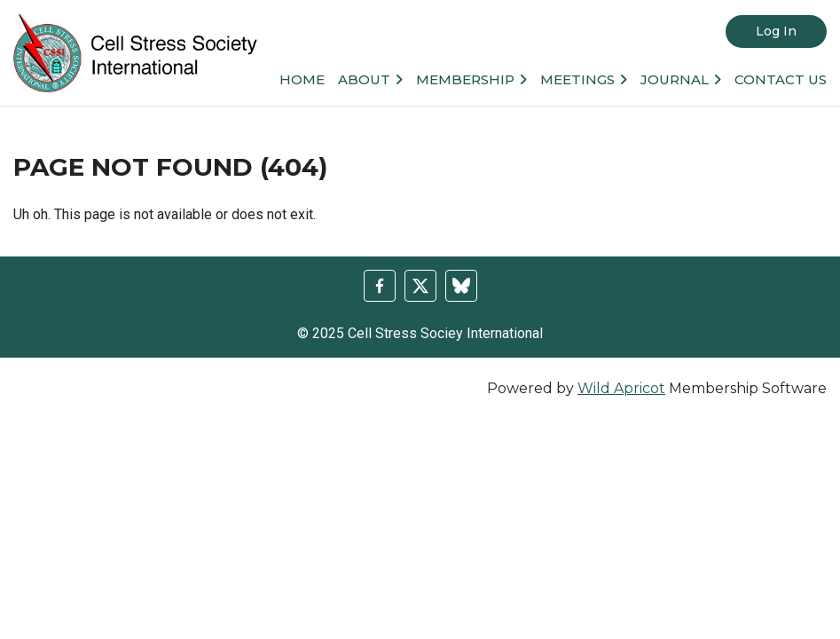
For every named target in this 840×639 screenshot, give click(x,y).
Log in (776, 31)
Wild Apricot (621, 388)
